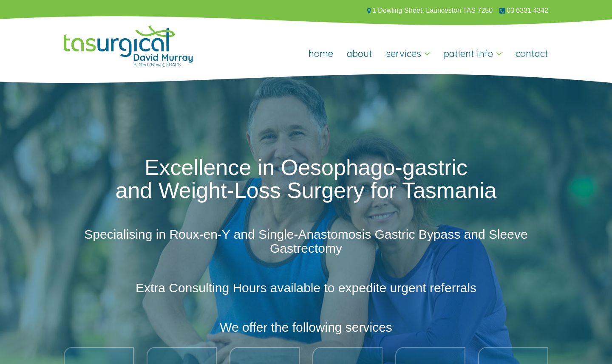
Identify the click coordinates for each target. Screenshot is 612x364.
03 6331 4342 (524, 10)
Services (404, 54)
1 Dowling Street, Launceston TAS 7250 (430, 10)
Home (321, 54)
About (360, 54)
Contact (532, 54)
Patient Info (468, 54)
